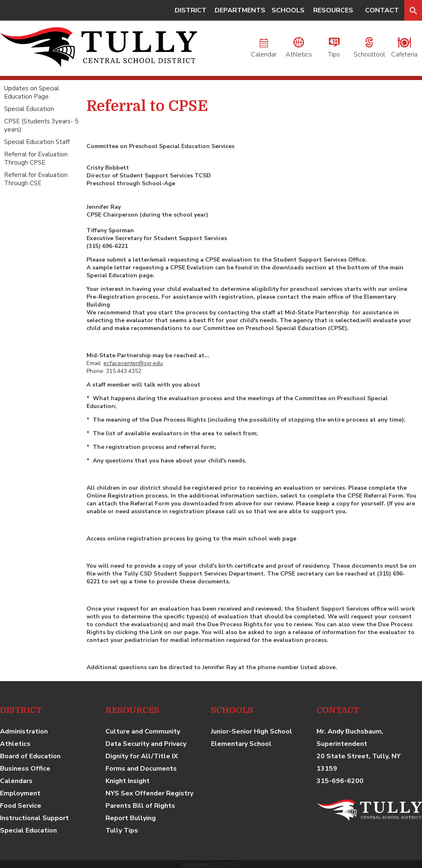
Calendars (16, 781)
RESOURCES (333, 10)
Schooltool (369, 50)
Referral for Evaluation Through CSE (36, 179)
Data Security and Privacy (146, 744)
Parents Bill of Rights (140, 806)
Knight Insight (128, 781)
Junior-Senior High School (252, 731)
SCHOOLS (288, 10)
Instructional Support (34, 818)
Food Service (21, 806)
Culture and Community (143, 731)
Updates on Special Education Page (32, 92)
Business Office (25, 769)
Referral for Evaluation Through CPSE (36, 158)
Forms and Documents (141, 769)
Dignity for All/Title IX (142, 756)
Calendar (264, 50)
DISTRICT (191, 10)
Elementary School (241, 744)
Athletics (299, 50)
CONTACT (382, 10)
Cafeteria (404, 50)
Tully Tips (122, 830)
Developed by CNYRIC (211, 864)
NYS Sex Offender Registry (149, 793)
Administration (24, 731)
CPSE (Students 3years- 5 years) (41, 125)
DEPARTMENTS (240, 10)
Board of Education (30, 756)
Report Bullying (131, 818)
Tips (334, 50)
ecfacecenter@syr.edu (133, 363)
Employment (20, 793)
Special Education (29, 109)
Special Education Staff (37, 142)
